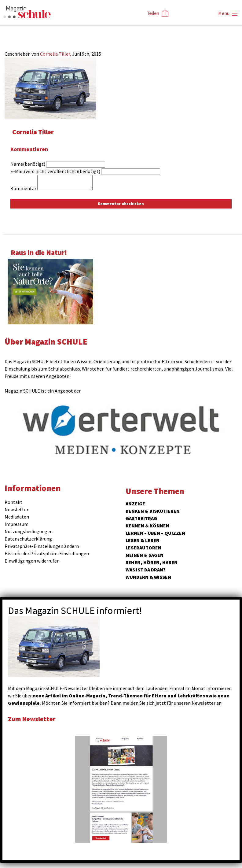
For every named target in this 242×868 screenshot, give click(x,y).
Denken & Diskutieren (153, 511)
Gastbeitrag (141, 518)
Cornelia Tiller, (56, 54)
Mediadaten (17, 517)
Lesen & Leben (143, 540)
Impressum (16, 524)
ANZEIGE (135, 504)
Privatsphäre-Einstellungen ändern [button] (42, 546)
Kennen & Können (147, 526)
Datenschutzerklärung (28, 539)
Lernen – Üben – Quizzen (155, 533)
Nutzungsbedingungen (29, 531)
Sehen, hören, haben (152, 562)
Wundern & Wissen (148, 577)
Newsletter (16, 509)
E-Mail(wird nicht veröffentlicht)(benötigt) (55, 171)
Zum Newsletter (34, 719)
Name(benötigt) (28, 164)
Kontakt (13, 502)
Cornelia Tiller (34, 132)
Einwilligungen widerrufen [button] (32, 561)
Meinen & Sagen (145, 555)
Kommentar (23, 188)
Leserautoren (143, 548)
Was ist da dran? (146, 570)
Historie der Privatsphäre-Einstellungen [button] (47, 553)
